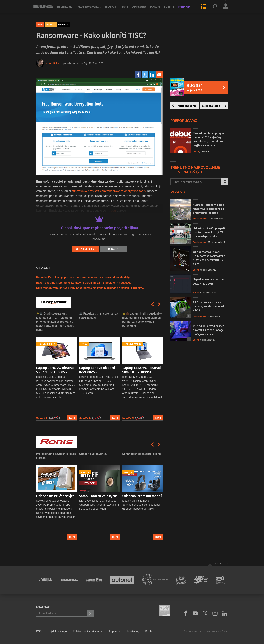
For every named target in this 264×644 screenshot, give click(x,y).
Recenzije (68, 9)
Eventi (172, 9)
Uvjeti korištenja (57, 631)
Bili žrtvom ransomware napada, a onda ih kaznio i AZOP (208, 306)
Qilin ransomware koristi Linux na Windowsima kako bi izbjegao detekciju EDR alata (90, 288)
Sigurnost (51, 24)
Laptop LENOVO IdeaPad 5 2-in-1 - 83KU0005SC (55, 370)
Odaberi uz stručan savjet (55, 496)
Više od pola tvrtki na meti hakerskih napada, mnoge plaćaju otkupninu (209, 330)
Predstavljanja (91, 9)
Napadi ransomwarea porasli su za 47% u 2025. (210, 282)
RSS (39, 631)
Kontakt (150, 631)
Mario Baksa (53, 63)
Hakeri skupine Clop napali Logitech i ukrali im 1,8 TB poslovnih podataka (83, 283)
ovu (113, 211)
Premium (187, 9)
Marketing (133, 631)
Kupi (72, 418)
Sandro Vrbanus (200, 219)
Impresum (115, 631)
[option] (56, 366)
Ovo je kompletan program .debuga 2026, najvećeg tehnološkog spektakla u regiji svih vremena (209, 139)
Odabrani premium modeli (142, 496)
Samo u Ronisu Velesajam (98, 496)
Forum (158, 9)
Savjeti (40, 24)
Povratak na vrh (220, 563)
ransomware (64, 24)
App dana (142, 9)
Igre (128, 9)
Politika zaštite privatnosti (88, 631)
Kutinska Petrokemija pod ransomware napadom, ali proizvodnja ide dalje (83, 277)
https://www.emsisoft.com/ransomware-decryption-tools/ (109, 191)
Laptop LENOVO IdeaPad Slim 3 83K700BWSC (142, 370)
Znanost (114, 9)
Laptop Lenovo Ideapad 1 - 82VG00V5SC (99, 370)
